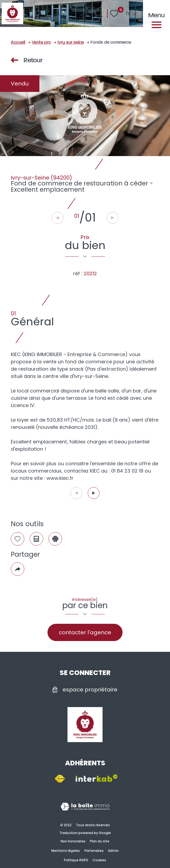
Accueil (18, 42)
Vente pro (41, 42)
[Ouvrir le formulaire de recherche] (98, 13)
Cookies (99, 860)
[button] (94, 493)
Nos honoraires (73, 841)
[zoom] (85, 116)
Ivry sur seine (71, 42)
